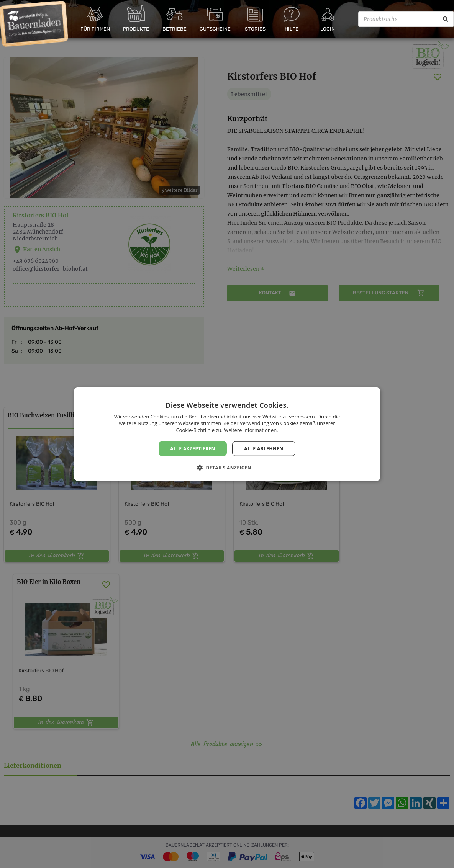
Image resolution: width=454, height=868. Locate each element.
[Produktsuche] (406, 19)
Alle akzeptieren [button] (193, 448)
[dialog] (227, 434)
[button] (227, 468)
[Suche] (446, 19)
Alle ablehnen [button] (264, 448)
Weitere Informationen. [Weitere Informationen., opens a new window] (251, 430)
